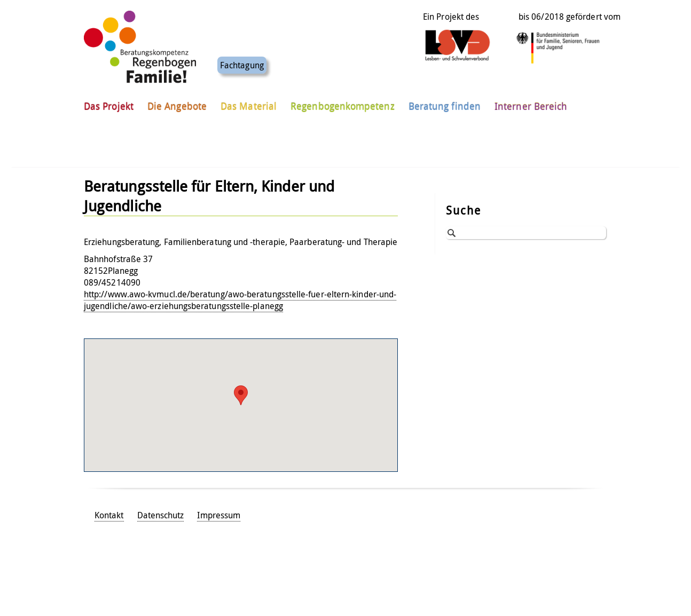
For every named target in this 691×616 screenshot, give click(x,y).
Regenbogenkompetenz (343, 101)
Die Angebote (177, 101)
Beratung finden (445, 101)
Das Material (249, 101)
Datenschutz (161, 515)
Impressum (219, 515)
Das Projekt (109, 101)
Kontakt (109, 515)
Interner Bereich (531, 101)
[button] (241, 395)
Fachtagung (242, 60)
